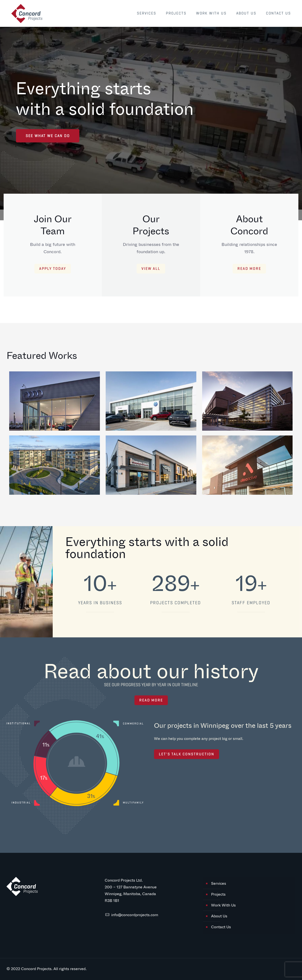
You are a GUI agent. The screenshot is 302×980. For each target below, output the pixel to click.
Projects (218, 894)
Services (219, 883)
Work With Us (223, 905)
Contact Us (221, 927)
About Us (219, 916)
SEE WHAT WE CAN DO (48, 136)
